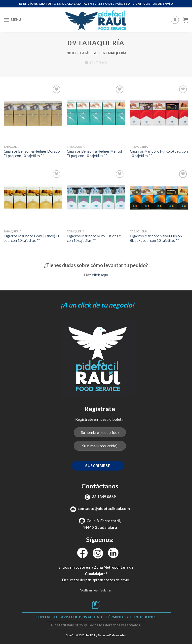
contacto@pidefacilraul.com (104, 508)
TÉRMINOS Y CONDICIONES (131, 617)
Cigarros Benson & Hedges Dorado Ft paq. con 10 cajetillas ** (32, 154)
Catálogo (89, 53)
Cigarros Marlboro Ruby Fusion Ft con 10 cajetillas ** (94, 238)
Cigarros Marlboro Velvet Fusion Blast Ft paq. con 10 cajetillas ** (156, 238)
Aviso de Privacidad (82, 617)
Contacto (46, 617)
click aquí (100, 275)
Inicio (71, 53)
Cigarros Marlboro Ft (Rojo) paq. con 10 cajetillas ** (159, 154)
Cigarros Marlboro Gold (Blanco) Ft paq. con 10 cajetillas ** (32, 238)
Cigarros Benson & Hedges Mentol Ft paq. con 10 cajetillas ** (94, 154)
